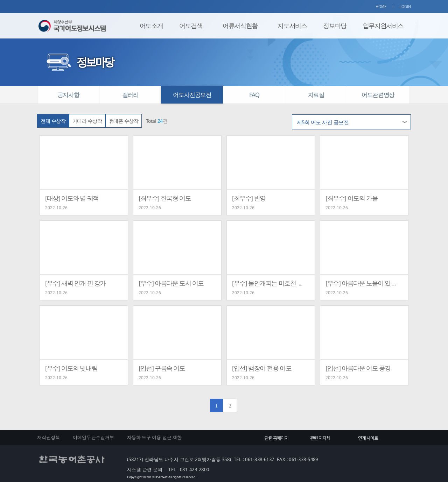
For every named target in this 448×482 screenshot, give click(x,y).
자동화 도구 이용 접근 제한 (155, 437)
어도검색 (191, 26)
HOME (381, 6)
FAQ (254, 95)
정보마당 (335, 26)
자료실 (316, 95)
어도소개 (151, 26)
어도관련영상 (378, 95)
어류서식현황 (240, 26)
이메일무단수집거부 (93, 437)
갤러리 (130, 95)
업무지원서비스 (383, 26)
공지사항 (68, 95)
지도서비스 (292, 26)
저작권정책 (49, 437)
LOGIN (405, 6)
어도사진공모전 (192, 95)
